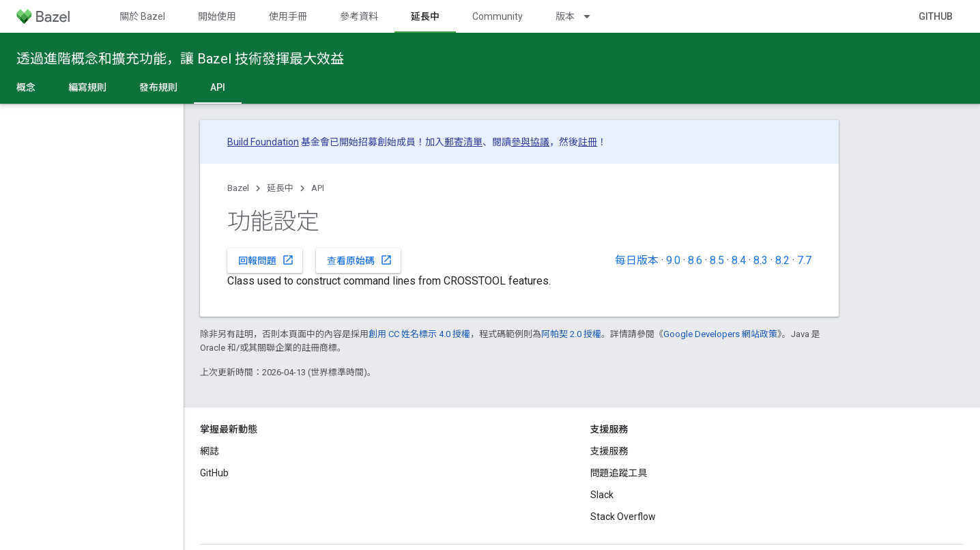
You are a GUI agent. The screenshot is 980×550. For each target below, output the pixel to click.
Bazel (238, 188)
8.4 (739, 260)
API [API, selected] (218, 87)
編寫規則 (87, 87)
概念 (26, 87)
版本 (565, 16)
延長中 (280, 188)
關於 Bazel (142, 16)
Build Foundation (263, 142)
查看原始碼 (360, 260)
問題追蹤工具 (619, 473)
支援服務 (609, 451)
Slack (602, 495)
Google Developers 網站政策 (720, 334)
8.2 (782, 260)
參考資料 (359, 16)
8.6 (695, 260)
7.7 (804, 260)
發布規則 (158, 87)
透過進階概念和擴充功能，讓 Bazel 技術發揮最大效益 (180, 59)
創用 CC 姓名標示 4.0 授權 (419, 334)
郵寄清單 (463, 142)
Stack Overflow (623, 517)
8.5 (717, 260)
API (318, 188)
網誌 (210, 451)
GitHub (936, 16)
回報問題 (266, 260)
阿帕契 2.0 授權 (571, 334)
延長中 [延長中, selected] (425, 16)
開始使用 (217, 16)
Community (498, 16)
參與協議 (530, 142)
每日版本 (637, 260)
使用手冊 (288, 16)
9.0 (673, 260)
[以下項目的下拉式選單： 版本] (593, 16)
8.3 (761, 260)
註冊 (588, 142)
